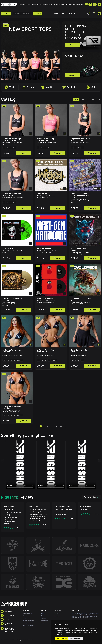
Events (63, 13)
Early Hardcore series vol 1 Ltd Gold (12, 299)
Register (57, 616)
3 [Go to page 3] (45, 426)
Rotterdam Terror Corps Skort (80, 351)
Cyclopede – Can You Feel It (81, 299)
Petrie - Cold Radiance (45, 299)
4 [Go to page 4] (47, 426)
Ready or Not (8, 249)
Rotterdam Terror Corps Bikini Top (12, 351)
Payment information (28, 621)
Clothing (48, 87)
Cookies (25, 616)
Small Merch (70, 87)
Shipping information (28, 625)
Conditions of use (28, 613)
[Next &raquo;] (64, 426)
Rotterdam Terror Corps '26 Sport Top (12, 194)
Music (10, 87)
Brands (56, 13)
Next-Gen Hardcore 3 (45, 249)
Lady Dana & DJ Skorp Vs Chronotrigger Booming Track (81, 195)
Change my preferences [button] (75, 638)
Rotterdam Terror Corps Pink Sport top (46, 140)
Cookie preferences (27, 640)
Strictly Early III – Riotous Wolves (80, 249)
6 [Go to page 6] (52, 426)
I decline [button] (65, 638)
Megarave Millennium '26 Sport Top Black (80, 140)
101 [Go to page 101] (61, 426)
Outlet (92, 87)
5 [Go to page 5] (50, 426)
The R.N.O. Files (43, 194)
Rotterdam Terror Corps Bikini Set (12, 407)
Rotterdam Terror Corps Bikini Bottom (46, 351)
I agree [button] (58, 638)
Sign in (56, 613)
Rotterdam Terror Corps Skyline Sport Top (12, 140)
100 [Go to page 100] (57, 426)
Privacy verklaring (28, 623)
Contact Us (72, 13)
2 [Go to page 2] (43, 426)
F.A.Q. (24, 618)
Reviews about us (91, 497)
